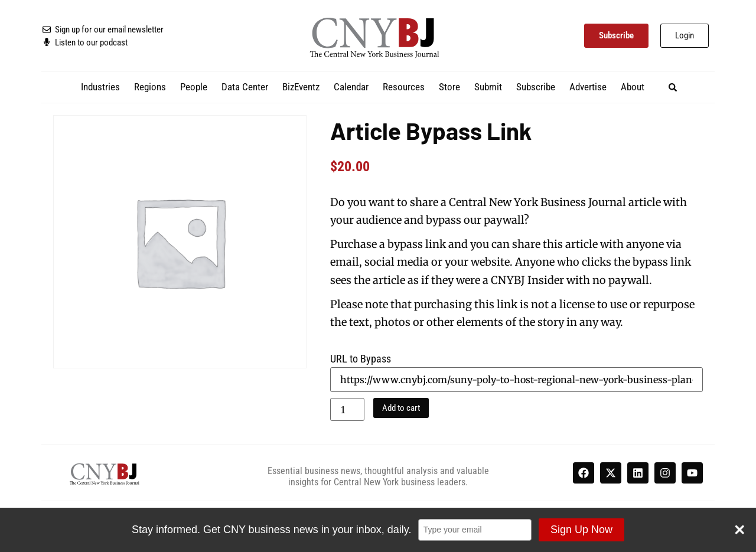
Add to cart (401, 408)
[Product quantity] (347, 409)
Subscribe (536, 87)
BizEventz (301, 87)
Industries (100, 87)
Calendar (351, 87)
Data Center (245, 87)
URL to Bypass (361, 359)
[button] (673, 87)
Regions (150, 87)
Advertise (588, 87)
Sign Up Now (581, 530)
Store (449, 87)
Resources (404, 87)
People (194, 87)
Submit (488, 87)
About (633, 87)
